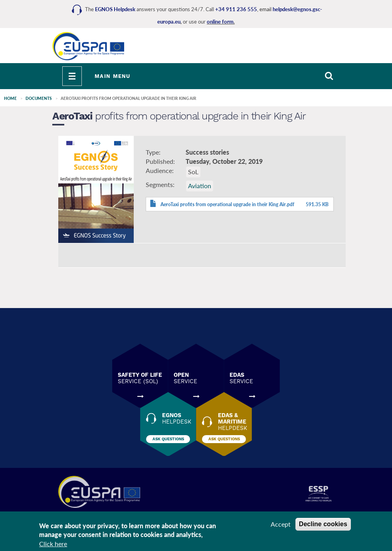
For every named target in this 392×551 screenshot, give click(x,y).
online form (220, 22)
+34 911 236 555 (236, 9)
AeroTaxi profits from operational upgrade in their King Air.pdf (227, 204)
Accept (281, 526)
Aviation (200, 186)
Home (10, 98)
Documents (39, 98)
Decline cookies (323, 526)
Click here (53, 546)
